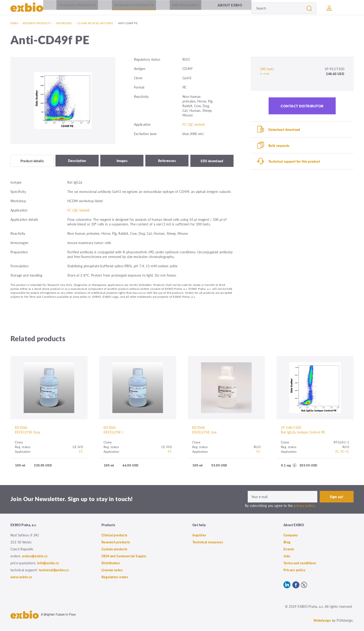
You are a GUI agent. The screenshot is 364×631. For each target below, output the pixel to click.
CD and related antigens (95, 23)
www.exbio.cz (21, 578)
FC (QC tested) (194, 124)
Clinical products (77, 8)
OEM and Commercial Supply (124, 557)
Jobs (287, 557)
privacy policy (304, 506)
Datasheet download (285, 130)
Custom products (114, 550)
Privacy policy (294, 571)
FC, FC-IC (342, 452)
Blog (287, 543)
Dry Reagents (186, 8)
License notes (112, 571)
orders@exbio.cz (35, 557)
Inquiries (199, 536)
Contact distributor (302, 106)
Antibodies (64, 23)
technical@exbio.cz (54, 571)
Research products (134, 8)
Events (289, 550)
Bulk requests (279, 146)
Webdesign (322, 621)
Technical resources (208, 543)
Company (291, 536)
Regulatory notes (115, 578)
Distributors (111, 564)
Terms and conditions (300, 564)
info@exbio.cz (48, 564)
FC (81, 452)
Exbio (14, 23)
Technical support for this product (295, 163)
